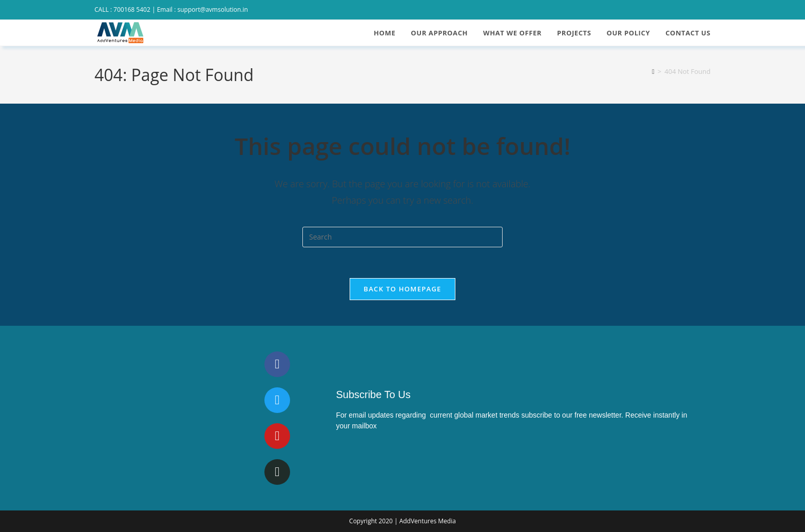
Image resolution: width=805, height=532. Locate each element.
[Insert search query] (402, 237)
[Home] (653, 71)
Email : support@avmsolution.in (203, 9)
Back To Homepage (402, 289)
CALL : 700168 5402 (122, 9)
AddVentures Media (428, 521)
